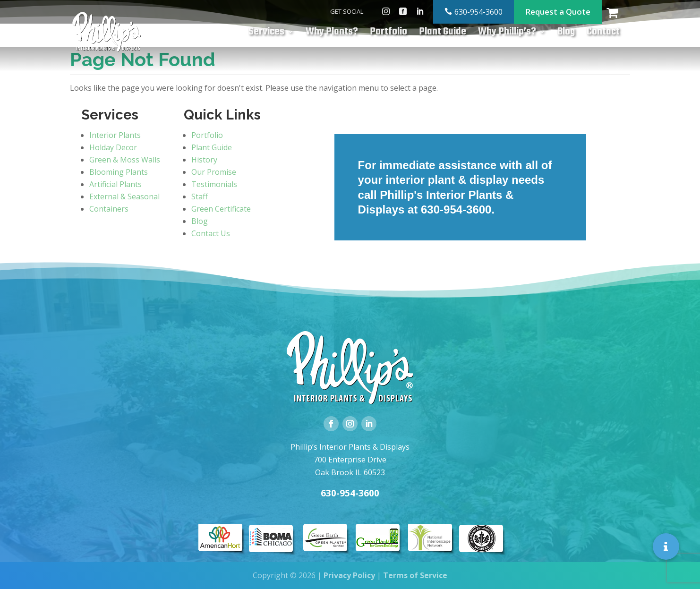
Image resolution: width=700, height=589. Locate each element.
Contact (603, 34)
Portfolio (388, 34)
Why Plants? (332, 34)
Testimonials (214, 184)
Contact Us (211, 233)
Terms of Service (415, 575)
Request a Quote (558, 12)
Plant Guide (443, 34)
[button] (666, 546)
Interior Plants (115, 135)
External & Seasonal (124, 196)
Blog (566, 34)
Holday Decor (113, 147)
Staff (200, 196)
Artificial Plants (115, 184)
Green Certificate (221, 209)
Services (266, 34)
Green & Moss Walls (125, 160)
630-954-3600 (478, 12)
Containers (109, 209)
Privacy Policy (349, 575)
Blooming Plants (119, 172)
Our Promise (214, 172)
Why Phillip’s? (507, 34)
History (204, 160)
